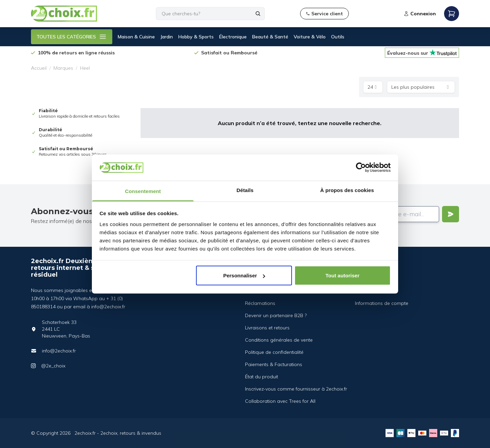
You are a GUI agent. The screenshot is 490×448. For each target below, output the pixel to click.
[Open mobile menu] (452, 14)
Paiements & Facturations (274, 364)
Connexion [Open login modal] (420, 14)
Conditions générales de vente (279, 340)
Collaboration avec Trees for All (280, 401)
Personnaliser (244, 275)
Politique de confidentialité (274, 352)
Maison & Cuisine (136, 37)
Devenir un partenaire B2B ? (276, 315)
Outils (338, 37)
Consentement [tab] (143, 191)
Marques (63, 68)
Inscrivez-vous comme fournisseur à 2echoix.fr (296, 389)
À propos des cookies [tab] (347, 190)
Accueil (39, 68)
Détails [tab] (245, 190)
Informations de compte (382, 303)
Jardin (167, 37)
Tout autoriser (343, 275)
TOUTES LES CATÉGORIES (72, 37)
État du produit (262, 377)
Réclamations (260, 303)
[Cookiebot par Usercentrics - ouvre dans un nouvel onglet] (361, 168)
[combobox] (373, 87)
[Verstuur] (451, 214)
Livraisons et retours (267, 328)
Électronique (233, 37)
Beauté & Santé (270, 37)
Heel (85, 68)
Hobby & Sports (196, 37)
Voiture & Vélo (310, 37)
